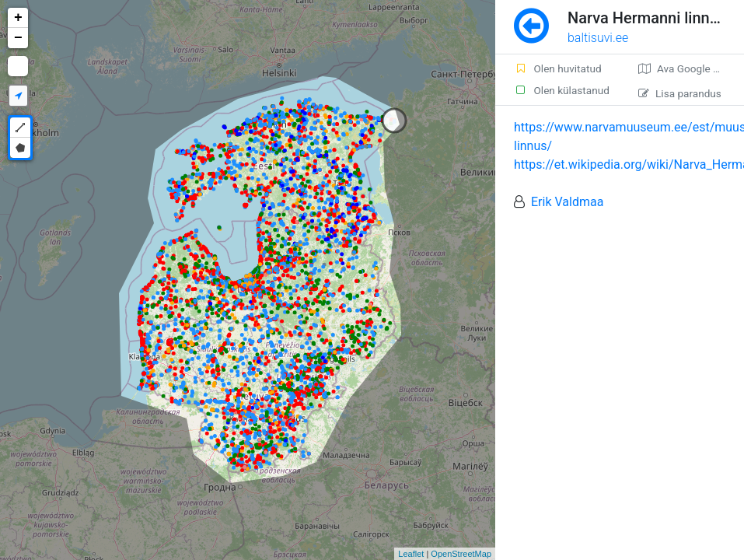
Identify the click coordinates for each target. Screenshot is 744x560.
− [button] (18, 38)
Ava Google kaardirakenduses (691, 68)
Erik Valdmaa (567, 202)
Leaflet (411, 554)
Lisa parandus (680, 93)
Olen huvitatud (558, 68)
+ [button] (18, 18)
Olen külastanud (562, 90)
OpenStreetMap (461, 554)
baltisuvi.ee (598, 38)
